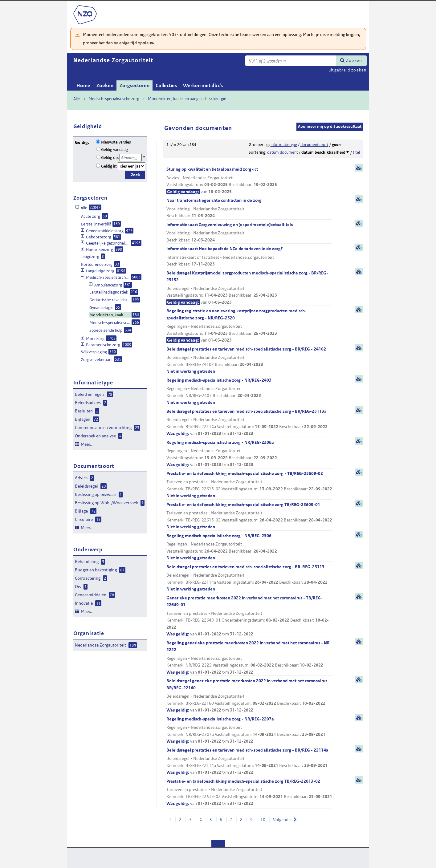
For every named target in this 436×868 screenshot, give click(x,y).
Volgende (282, 820)
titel (356, 152)
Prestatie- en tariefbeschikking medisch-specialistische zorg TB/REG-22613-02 (249, 793)
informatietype (284, 145)
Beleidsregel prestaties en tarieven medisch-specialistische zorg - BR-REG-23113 (249, 578)
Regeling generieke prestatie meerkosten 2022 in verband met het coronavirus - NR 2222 (249, 658)
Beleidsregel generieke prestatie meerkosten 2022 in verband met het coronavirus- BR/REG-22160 (249, 696)
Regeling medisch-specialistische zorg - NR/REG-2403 (249, 392)
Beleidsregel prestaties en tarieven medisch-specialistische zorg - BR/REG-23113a (249, 423)
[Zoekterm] (291, 61)
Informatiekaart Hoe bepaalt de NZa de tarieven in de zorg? (249, 257)
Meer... (87, 444)
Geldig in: (109, 166)
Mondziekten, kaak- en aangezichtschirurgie (187, 99)
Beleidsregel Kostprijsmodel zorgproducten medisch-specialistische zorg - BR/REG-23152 (249, 288)
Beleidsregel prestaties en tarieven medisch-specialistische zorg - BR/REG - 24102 (249, 361)
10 (263, 820)
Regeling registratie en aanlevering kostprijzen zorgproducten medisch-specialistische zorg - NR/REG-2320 (249, 326)
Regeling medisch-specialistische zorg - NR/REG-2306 (249, 547)
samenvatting (359, 168)
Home (83, 85)
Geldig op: (110, 158)
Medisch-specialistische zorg (114, 99)
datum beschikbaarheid (323, 152)
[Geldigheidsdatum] (131, 158)
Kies (145, 157)
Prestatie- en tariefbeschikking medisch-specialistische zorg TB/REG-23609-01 (249, 516)
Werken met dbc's (203, 85)
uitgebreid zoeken (347, 70)
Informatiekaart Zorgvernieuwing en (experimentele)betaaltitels (249, 233)
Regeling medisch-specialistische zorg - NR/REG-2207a (249, 730)
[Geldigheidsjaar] (132, 166)
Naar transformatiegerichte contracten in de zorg (249, 208)
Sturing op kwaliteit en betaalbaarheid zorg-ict (249, 181)
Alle (77, 99)
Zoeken (354, 60)
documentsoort (314, 145)
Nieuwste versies (116, 142)
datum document (283, 152)
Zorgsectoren (134, 85)
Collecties (166, 85)
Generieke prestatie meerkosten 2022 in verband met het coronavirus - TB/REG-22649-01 (249, 616)
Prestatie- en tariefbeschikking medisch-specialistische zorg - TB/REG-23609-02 (249, 485)
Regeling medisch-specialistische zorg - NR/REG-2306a (249, 454)
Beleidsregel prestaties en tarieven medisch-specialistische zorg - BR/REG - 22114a (249, 762)
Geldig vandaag (114, 150)
